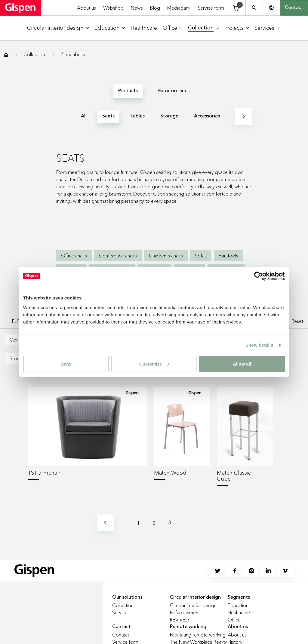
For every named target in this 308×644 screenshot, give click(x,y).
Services (121, 612)
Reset (297, 321)
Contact (294, 8)
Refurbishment (185, 612)
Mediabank (179, 8)
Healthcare (239, 612)
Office (234, 620)
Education (238, 605)
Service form (211, 8)
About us (86, 8)
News (137, 8)
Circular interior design (193, 605)
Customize (154, 364)
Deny (66, 364)
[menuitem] (58, 28)
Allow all (242, 364)
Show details (259, 345)
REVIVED (179, 620)
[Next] (243, 116)
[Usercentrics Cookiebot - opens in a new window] (259, 276)
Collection (34, 54)
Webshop (113, 8)
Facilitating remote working (198, 635)
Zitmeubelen (74, 54)
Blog (155, 8)
